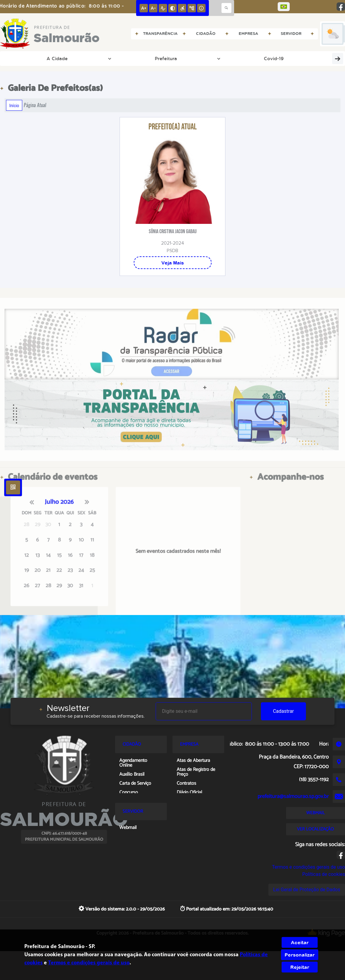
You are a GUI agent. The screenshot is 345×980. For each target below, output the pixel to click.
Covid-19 (91, 58)
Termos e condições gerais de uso (308, 867)
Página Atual (35, 105)
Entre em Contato (183, 58)
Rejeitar (300, 967)
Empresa (227, 58)
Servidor (293, 58)
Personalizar (300, 955)
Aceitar (300, 942)
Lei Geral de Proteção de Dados (307, 890)
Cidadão (260, 58)
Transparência (133, 58)
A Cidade (23, 58)
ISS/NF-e (325, 58)
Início (14, 105)
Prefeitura (59, 58)
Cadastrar (283, 711)
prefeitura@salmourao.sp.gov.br (293, 796)
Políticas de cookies (324, 874)
